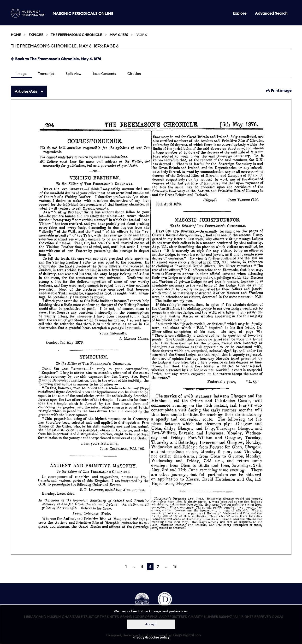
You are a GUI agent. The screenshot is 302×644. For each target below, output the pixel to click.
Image (22, 74)
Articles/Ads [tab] (26, 91)
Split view (74, 74)
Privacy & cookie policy (151, 637)
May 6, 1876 (119, 35)
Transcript (46, 74)
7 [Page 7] (158, 567)
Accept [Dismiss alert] (151, 624)
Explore (240, 13)
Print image (279, 90)
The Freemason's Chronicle (76, 35)
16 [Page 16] (175, 567)
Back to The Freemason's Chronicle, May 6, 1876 (56, 59)
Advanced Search (271, 13)
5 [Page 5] (142, 567)
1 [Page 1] (126, 567)
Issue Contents (104, 74)
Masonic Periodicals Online (83, 13)
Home (16, 35)
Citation (134, 74)
